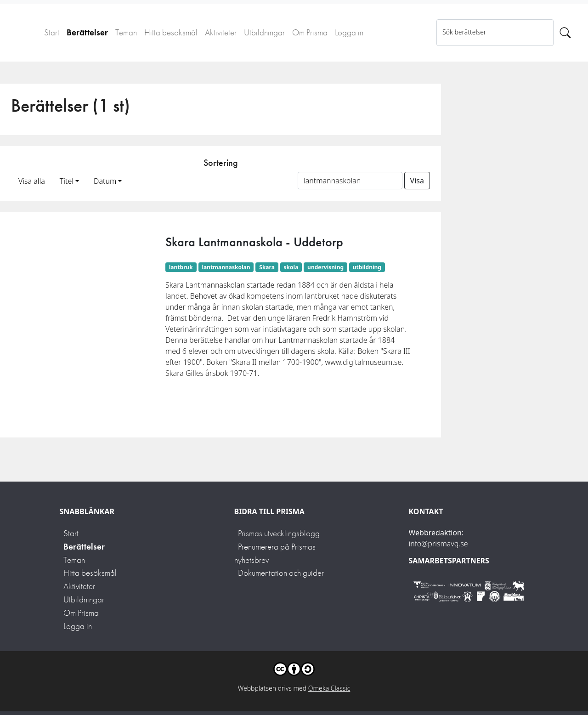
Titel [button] (67, 181)
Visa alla (32, 181)
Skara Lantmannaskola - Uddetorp (254, 242)
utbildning (367, 267)
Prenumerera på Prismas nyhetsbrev (275, 553)
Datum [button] (105, 181)
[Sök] (565, 33)
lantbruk (181, 267)
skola (291, 267)
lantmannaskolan (226, 267)
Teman (126, 32)
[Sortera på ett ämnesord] (350, 181)
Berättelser (87, 32)
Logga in (349, 32)
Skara (267, 267)
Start (52, 32)
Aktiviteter (221, 32)
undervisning (325, 267)
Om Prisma (310, 32)
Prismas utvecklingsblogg (279, 533)
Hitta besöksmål (171, 32)
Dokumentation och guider (281, 573)
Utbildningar (264, 32)
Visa (417, 181)
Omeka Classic (329, 688)
